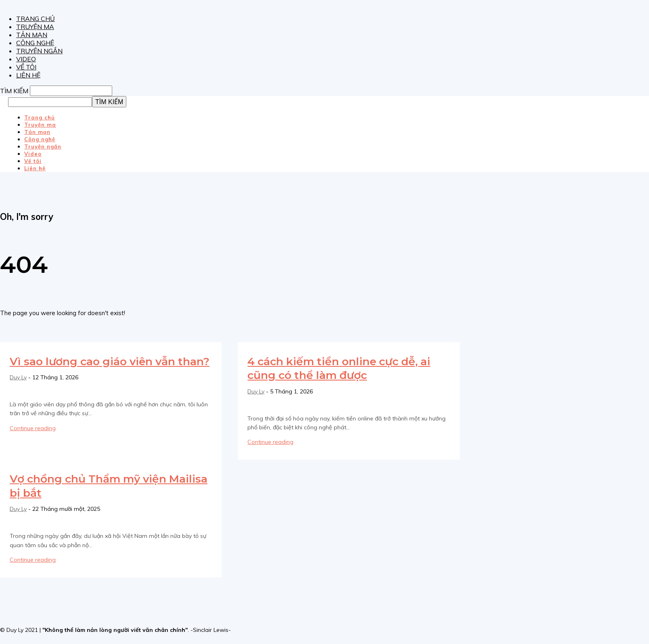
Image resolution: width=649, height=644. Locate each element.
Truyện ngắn (39, 51)
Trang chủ (36, 19)
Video (26, 59)
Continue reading (33, 442)
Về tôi (26, 67)
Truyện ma (35, 27)
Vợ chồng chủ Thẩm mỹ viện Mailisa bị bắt (98, 485)
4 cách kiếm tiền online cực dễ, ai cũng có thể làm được (343, 368)
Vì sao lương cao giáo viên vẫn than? (102, 368)
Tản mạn (32, 35)
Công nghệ (35, 43)
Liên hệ (28, 75)
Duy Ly (18, 391)
